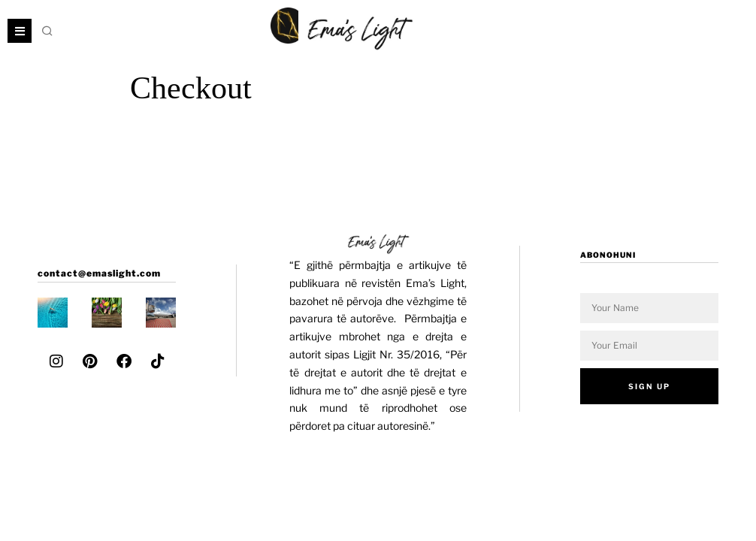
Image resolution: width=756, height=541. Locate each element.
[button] (48, 31)
